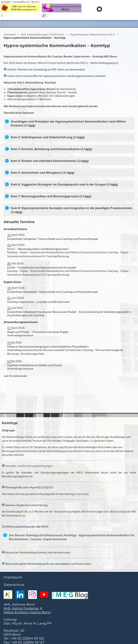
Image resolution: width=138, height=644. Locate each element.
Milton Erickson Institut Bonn (27, 612)
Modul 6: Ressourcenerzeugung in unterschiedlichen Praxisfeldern (48, 346)
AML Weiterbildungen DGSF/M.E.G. (43, 35)
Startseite (10, 35)
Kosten (10, 552)
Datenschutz (14, 585)
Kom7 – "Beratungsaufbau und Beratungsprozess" (38, 249)
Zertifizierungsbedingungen (19, 526)
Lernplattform (21, 2)
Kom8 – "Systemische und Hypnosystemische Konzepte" (42, 267)
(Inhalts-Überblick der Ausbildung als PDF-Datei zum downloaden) (46, 69)
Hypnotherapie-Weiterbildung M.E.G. (93, 35)
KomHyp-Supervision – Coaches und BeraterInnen (38, 302)
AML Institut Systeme (21, 608)
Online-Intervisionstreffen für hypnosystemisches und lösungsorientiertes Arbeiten (56, 76)
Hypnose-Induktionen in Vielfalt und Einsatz (35, 365)
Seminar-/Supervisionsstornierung (26, 505)
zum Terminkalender (16, 376)
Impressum (13, 577)
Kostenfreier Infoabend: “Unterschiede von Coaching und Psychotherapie (53, 239)
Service (35, 2)
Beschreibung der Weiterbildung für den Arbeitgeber (38, 564)
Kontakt (6, 2)
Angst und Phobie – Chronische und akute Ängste (38, 332)
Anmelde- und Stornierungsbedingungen (29, 466)
